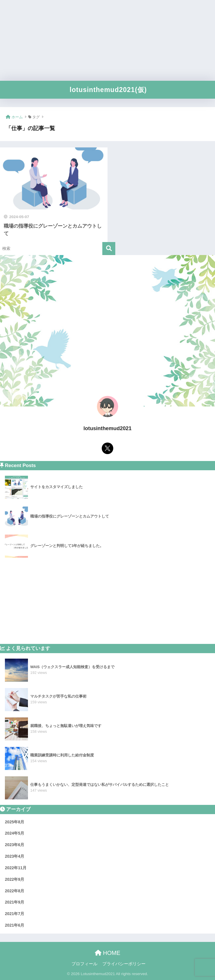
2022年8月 (15, 891)
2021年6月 (15, 925)
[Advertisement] (108, 40)
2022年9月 (15, 879)
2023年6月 (15, 845)
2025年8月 (15, 822)
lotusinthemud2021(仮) (108, 90)
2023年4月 (15, 856)
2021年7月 (15, 914)
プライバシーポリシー (124, 964)
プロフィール (84, 964)
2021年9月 (15, 902)
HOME (108, 953)
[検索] (109, 249)
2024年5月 (15, 833)
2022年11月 (16, 868)
